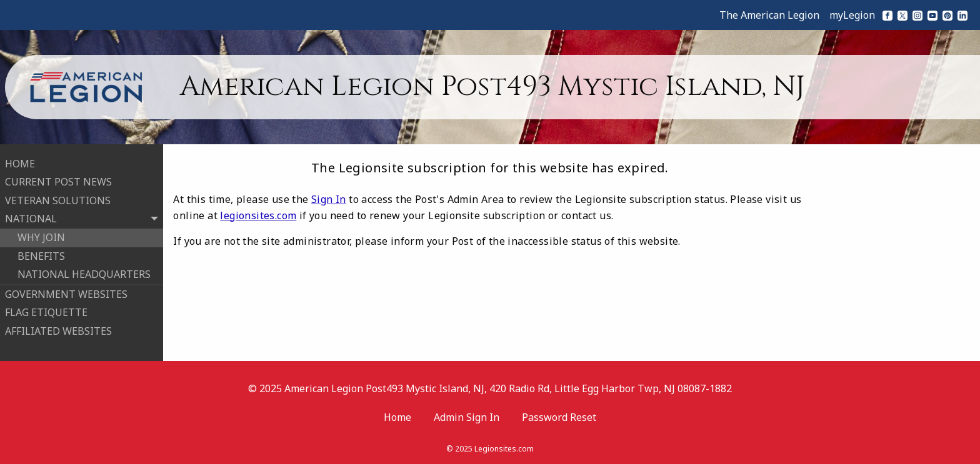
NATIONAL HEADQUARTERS (84, 274)
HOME (20, 163)
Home (397, 417)
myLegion (852, 15)
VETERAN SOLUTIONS (58, 200)
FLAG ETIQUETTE (46, 312)
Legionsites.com (504, 448)
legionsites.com (258, 215)
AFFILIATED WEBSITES (58, 330)
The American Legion (769, 15)
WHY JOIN (41, 237)
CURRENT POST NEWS (58, 182)
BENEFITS (41, 255)
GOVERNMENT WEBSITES (66, 294)
